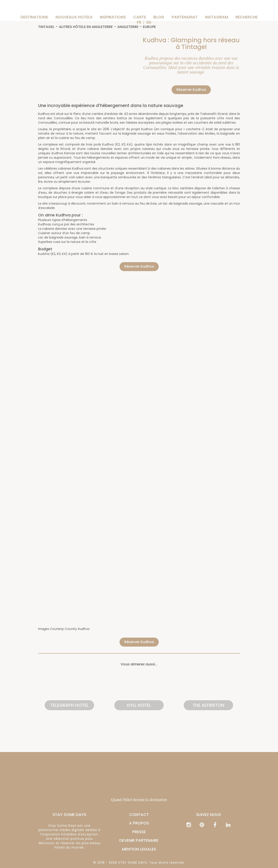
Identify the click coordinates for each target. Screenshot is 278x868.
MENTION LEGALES (139, 849)
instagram (217, 17)
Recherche (247, 17)
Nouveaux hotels (74, 17)
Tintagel (46, 27)
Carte (140, 17)
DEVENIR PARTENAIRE (139, 840)
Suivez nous (208, 815)
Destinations (34, 17)
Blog (159, 17)
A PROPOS (139, 823)
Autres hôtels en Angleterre (86, 27)
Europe (149, 27)
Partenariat (185, 17)
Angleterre (128, 27)
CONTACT (139, 815)
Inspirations (113, 17)
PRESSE (139, 832)
